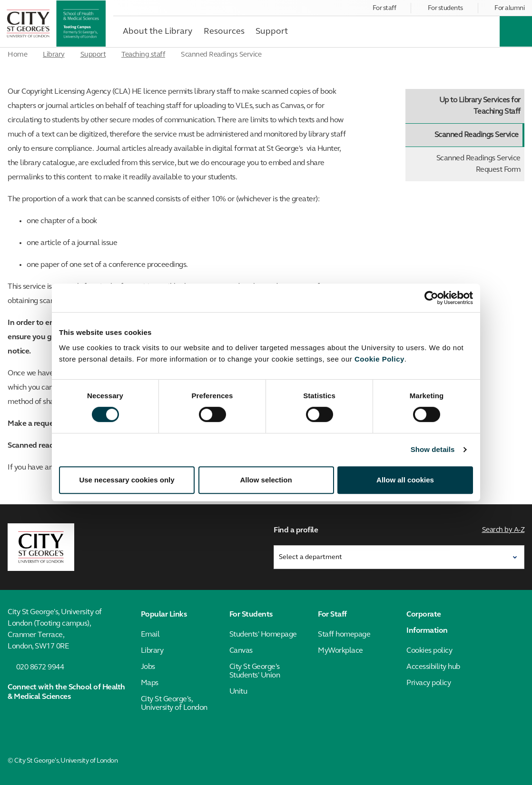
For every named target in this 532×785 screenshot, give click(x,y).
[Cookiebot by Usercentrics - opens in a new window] (431, 298)
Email (150, 635)
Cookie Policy (379, 359)
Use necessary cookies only (127, 480)
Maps (150, 683)
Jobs (148, 667)
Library (54, 55)
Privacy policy (429, 683)
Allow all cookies (405, 480)
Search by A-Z (503, 530)
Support (93, 55)
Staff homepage (344, 635)
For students (445, 8)
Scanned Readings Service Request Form (478, 164)
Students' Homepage (263, 635)
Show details (433, 449)
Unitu (238, 692)
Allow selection (266, 480)
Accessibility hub (433, 667)
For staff (384, 8)
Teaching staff (143, 55)
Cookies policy (429, 651)
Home (17, 55)
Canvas (241, 651)
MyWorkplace (340, 651)
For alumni (509, 8)
